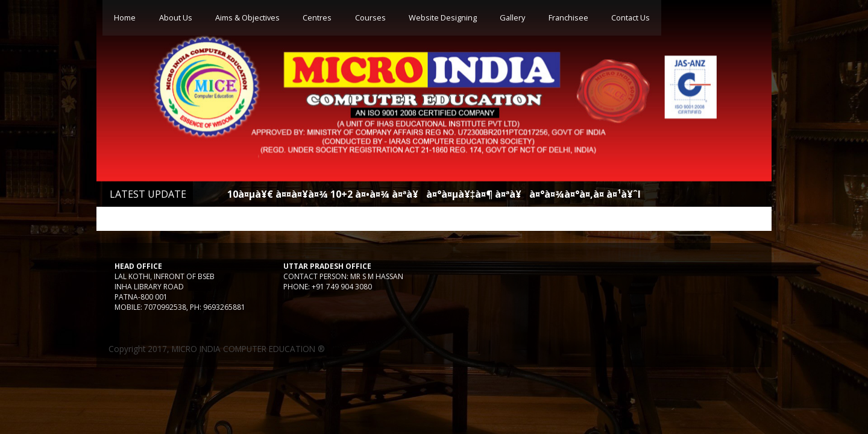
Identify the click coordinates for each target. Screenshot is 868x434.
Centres (317, 17)
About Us (176, 17)
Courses (370, 17)
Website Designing (443, 17)
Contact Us (631, 17)
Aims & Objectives (247, 17)
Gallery (512, 17)
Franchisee (568, 17)
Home (125, 17)
